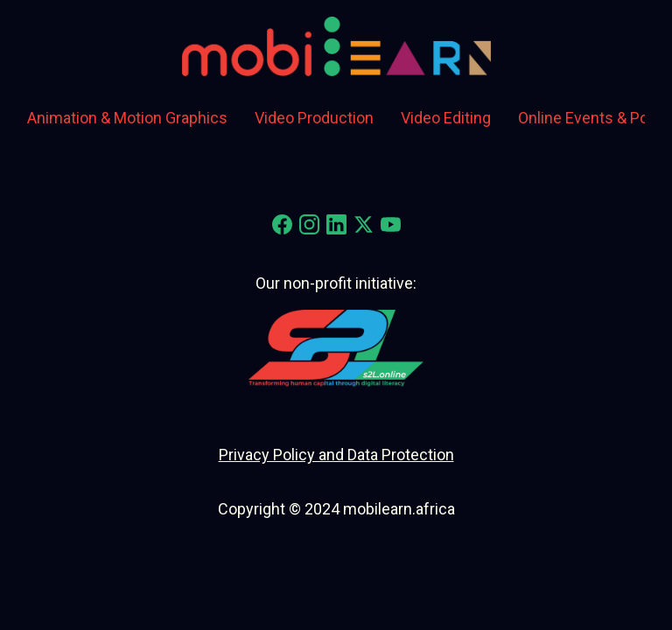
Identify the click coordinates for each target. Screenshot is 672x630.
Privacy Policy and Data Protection (336, 455)
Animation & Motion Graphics (127, 118)
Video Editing (446, 118)
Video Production (314, 118)
